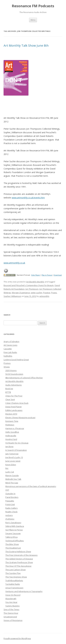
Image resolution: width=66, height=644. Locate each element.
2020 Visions (11, 370)
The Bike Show (12, 544)
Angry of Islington (11, 341)
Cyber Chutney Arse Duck (17, 403)
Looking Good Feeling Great (16, 360)
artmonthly (44, 296)
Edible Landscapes (14, 410)
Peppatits (10, 501)
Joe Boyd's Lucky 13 (14, 457)
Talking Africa (11, 537)
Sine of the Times (11, 609)
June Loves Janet (13, 461)
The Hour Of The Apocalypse (18, 566)
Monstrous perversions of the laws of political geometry (31, 486)
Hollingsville (11, 436)
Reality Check (11, 512)
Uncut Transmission (14, 588)
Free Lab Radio (10, 352)
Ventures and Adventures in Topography (24, 591)
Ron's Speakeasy (13, 523)
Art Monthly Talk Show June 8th (26, 45)
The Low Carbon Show (15, 570)
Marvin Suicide (12, 475)
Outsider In (10, 494)
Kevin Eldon (11, 465)
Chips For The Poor (14, 396)
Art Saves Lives (10, 345)
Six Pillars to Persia (14, 530)
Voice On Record (13, 595)
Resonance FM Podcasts (33, 6)
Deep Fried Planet (13, 407)
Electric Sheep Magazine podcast (20, 418)
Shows (7, 367)
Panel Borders (12, 497)
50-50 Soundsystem (14, 374)
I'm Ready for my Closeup (17, 443)
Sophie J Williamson (12, 296)
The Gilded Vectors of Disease (19, 559)
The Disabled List (13, 548)
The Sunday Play (13, 573)
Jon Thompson (32, 289)
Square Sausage (13, 533)
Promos (7, 363)
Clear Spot (10, 399)
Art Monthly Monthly (35, 282)
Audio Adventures (14, 385)
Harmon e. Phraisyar (15, 428)
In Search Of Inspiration (16, 450)
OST (7, 490)
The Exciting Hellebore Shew (18, 552)
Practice (47, 293)
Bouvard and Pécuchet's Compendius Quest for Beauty (29, 285)
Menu (33, 20)
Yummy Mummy (12, 606)
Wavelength (11, 599)
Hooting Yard (11, 439)
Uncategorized (10, 617)
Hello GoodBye (12, 432)
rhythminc (10, 519)
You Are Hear (11, 602)
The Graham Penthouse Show (19, 562)
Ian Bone (9, 446)
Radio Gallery (12, 508)
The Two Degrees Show (16, 577)
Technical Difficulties (15, 541)
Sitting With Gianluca (15, 526)
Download (58, 275)
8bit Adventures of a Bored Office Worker (24, 378)
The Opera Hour (11, 613)
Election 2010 (11, 414)
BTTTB (8, 392)
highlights (8, 356)
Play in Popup (47, 275)
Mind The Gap (12, 483)
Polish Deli (10, 504)
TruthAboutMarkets (14, 580)
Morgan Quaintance (21, 293)
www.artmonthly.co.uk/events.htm (28, 198)
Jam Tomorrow (12, 454)
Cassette (8, 349)
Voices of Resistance (13, 620)
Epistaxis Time (12, 421)
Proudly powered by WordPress (17, 638)
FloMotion (10, 425)
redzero (9, 515)
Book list (9, 389)
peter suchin (37, 293)
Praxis (54, 293)
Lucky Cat (10, 472)
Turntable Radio (13, 584)
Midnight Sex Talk (13, 479)
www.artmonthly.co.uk (14, 263)
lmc (7, 468)
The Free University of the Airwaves (21, 555)
